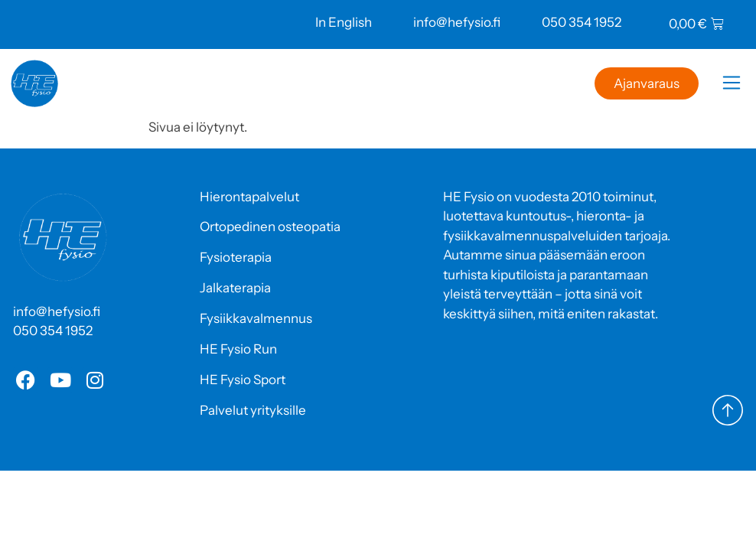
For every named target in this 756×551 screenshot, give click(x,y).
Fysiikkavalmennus (256, 318)
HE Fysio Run (238, 349)
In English (344, 22)
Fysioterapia (236, 257)
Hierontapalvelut (249, 197)
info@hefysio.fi (457, 22)
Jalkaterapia (235, 288)
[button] (731, 85)
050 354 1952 (582, 22)
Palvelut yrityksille (253, 410)
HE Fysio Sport (243, 380)
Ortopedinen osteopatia (270, 227)
